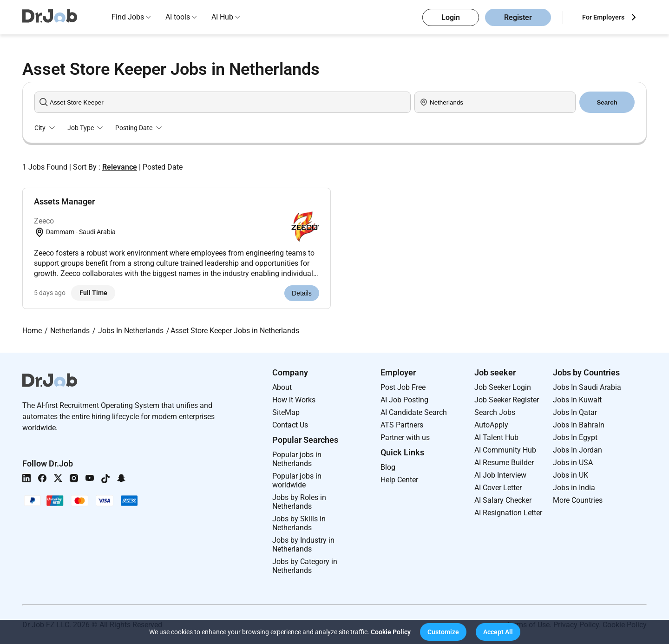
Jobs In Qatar (575, 412)
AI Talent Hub (496, 437)
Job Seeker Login (503, 387)
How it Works (294, 400)
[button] (443, 632)
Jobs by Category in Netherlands (305, 566)
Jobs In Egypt (575, 437)
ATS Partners (402, 425)
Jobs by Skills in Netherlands (299, 523)
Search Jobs (495, 412)
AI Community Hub (505, 450)
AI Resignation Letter (508, 513)
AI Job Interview (500, 475)
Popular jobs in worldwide (297, 480)
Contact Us (290, 425)
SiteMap (286, 412)
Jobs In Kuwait (577, 400)
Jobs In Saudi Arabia (587, 387)
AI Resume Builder (504, 463)
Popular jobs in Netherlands (297, 459)
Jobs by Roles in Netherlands (299, 502)
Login (451, 17)
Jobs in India (574, 488)
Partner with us (405, 437)
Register (518, 17)
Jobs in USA (573, 463)
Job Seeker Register (507, 400)
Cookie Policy (391, 632)
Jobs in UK (571, 475)
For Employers (603, 17)
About (282, 387)
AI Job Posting (404, 400)
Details (302, 293)
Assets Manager (64, 201)
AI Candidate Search (414, 412)
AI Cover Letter (498, 488)
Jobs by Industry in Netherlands (303, 545)
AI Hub (222, 17)
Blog (388, 467)
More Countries (578, 500)
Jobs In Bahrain (579, 425)
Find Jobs (128, 17)
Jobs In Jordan (577, 450)
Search (607, 102)
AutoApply (491, 425)
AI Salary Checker (503, 500)
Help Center (399, 480)
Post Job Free (403, 387)
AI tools (178, 17)
